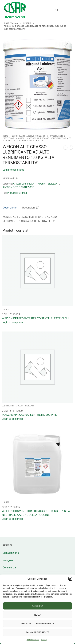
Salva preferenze (37, 632)
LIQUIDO (6, 309)
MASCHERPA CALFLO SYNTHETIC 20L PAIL (29, 415)
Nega (37, 615)
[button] (70, 579)
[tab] (10, 208)
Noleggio (8, 560)
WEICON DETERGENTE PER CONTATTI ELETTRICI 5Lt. (36, 318)
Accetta (37, 606)
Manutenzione (11, 553)
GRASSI (22, 138)
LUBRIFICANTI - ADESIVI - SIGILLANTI (29, 136)
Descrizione (10, 208)
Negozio (27, 23)
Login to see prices (13, 170)
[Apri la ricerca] (57, 10)
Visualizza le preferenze (37, 623)
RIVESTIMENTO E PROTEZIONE (18, 187)
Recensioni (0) (31, 208)
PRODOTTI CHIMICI (17, 193)
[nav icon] (66, 10)
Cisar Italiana (11, 23)
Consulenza (9, 568)
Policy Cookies (33, 640)
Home (5, 136)
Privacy (44, 640)
